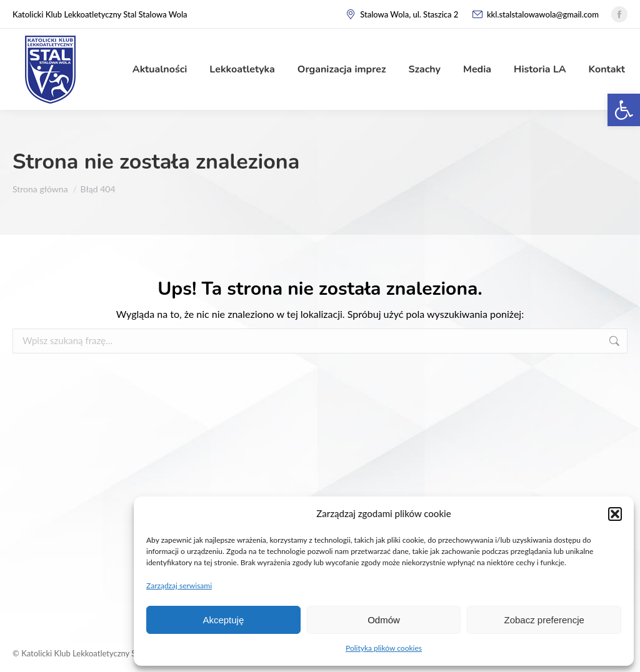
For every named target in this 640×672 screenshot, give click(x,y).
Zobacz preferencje (544, 620)
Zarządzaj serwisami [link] (179, 586)
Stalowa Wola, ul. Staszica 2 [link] (402, 15)
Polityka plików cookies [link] (384, 648)
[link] (624, 110)
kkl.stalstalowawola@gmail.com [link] (535, 15)
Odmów (384, 620)
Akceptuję (223, 620)
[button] (615, 514)
